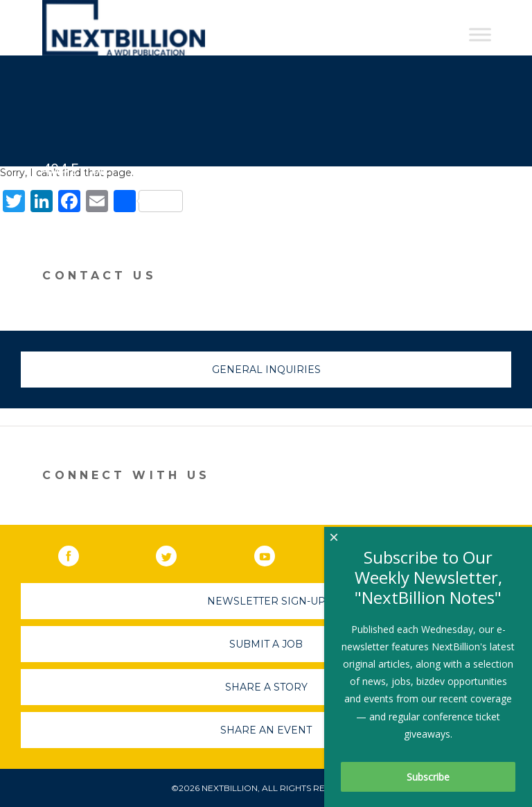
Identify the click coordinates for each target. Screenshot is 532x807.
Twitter (176, 553)
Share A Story (266, 687)
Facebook (78, 553)
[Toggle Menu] (480, 34)
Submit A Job (266, 644)
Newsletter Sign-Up (266, 601)
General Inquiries (266, 370)
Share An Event (266, 730)
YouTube (274, 553)
